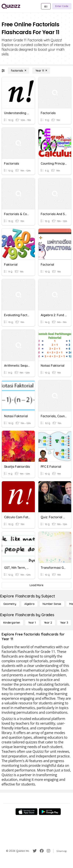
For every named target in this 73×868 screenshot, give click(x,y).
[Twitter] (35, 851)
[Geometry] (10, 604)
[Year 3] (64, 623)
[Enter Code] (62, 6)
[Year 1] (32, 623)
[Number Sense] (52, 604)
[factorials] (18, 71)
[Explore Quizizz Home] (11, 6)
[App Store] (26, 812)
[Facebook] (42, 851)
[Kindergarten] (12, 623)
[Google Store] (50, 812)
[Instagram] (48, 851)
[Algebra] (29, 604)
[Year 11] (41, 71)
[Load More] (36, 585)
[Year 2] (48, 623)
